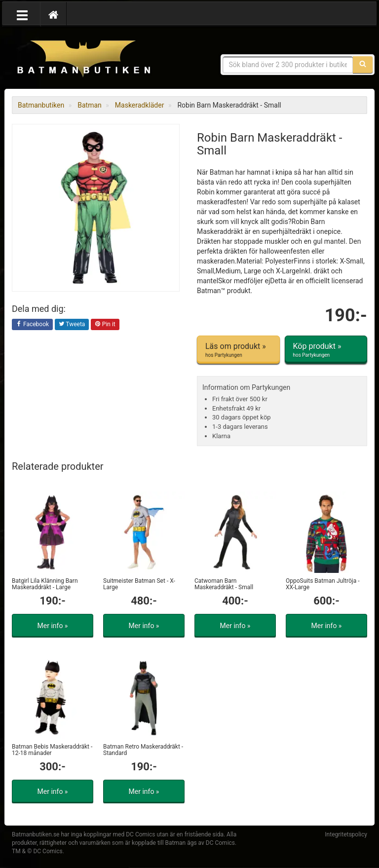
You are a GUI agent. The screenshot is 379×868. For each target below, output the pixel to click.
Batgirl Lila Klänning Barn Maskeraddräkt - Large (45, 584)
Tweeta (72, 325)
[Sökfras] (288, 65)
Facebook (32, 325)
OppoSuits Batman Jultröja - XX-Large (322, 584)
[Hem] (53, 14)
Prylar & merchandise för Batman (83, 59)
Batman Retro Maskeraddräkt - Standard (143, 750)
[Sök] (363, 65)
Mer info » (53, 626)
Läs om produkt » (238, 350)
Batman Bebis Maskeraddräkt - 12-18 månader (52, 750)
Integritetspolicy (346, 834)
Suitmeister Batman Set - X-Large (139, 584)
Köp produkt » (326, 350)
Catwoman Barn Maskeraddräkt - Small (224, 584)
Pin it (105, 325)
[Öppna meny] (22, 14)
